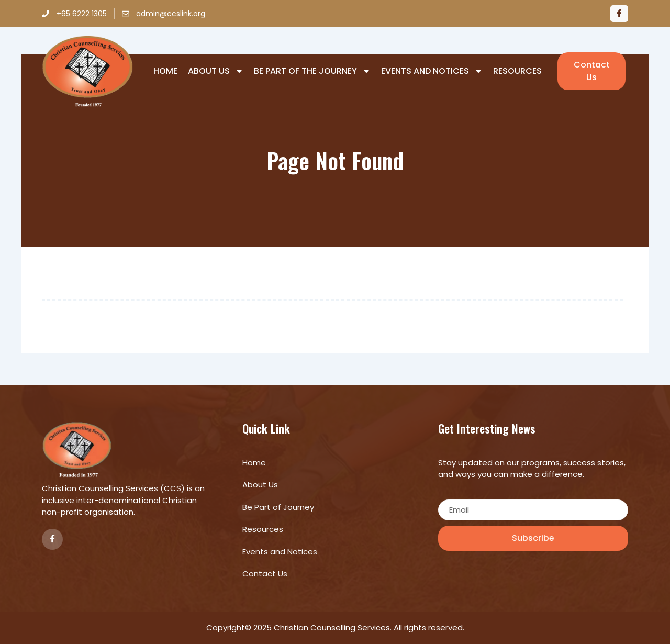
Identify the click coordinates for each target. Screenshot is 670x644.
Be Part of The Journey (312, 71)
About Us (216, 71)
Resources (517, 71)
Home (165, 71)
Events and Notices (432, 71)
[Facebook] (619, 14)
